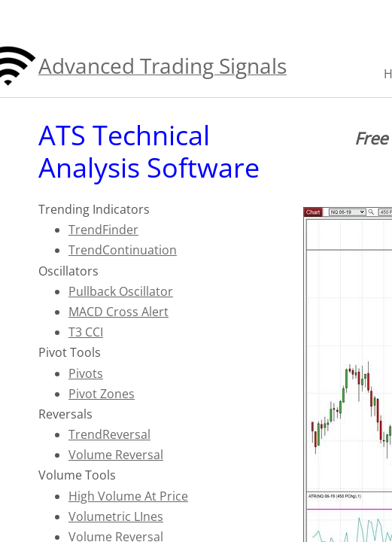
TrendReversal (109, 434)
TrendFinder (103, 230)
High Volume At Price (128, 496)
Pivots (86, 373)
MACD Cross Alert (119, 312)
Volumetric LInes (116, 516)
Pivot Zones (102, 394)
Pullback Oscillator (121, 291)
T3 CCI (86, 332)
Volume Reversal (116, 455)
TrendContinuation (123, 250)
